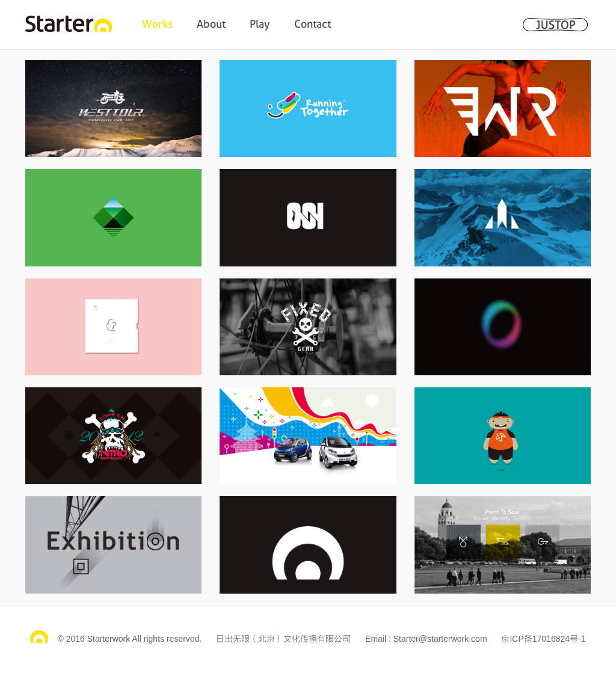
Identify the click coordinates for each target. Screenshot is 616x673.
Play (260, 24)
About (211, 24)
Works (157, 24)
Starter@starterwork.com (440, 639)
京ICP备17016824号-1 (543, 639)
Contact (313, 24)
